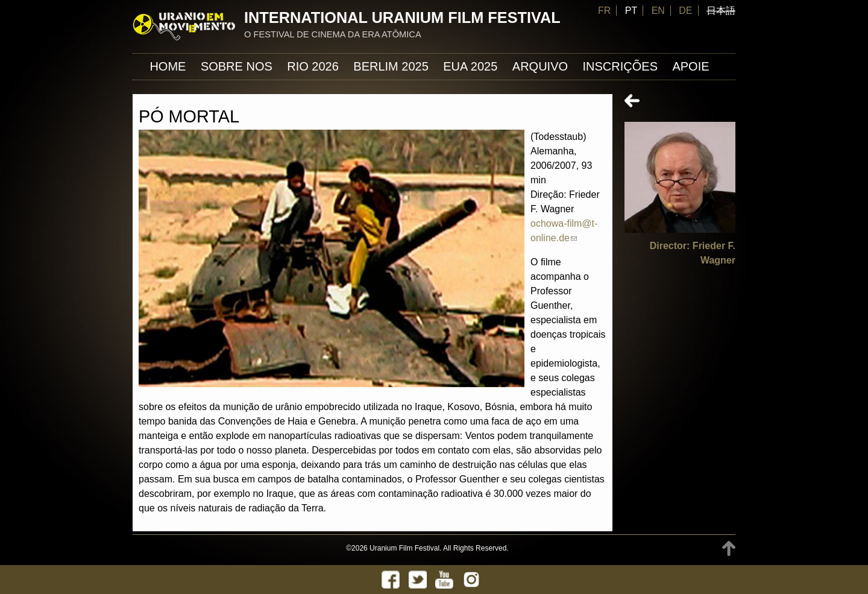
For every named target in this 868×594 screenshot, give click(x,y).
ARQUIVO (540, 66)
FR (604, 11)
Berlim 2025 (391, 66)
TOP (729, 548)
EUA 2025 (470, 66)
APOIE (690, 66)
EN (658, 11)
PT (631, 11)
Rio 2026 (313, 66)
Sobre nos (237, 66)
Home (168, 66)
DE (685, 11)
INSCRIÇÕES (620, 66)
